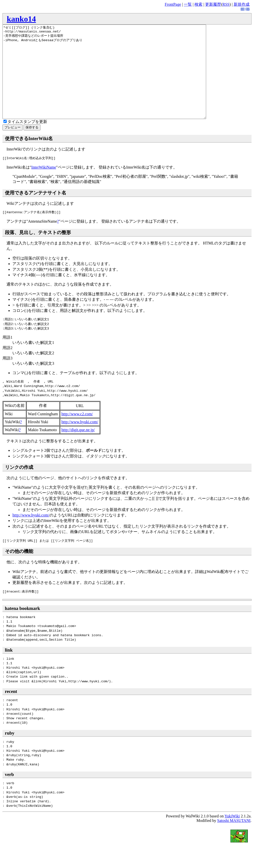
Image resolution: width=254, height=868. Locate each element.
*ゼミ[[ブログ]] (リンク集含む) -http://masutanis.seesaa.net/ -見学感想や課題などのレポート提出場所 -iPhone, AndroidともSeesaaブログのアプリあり (117, 81)
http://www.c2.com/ (77, 433)
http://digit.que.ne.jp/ (78, 448)
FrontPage (173, 4)
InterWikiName (44, 186)
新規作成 (242, 4)
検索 (198, 4)
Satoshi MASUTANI (234, 839)
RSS (226, 4)
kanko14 (21, 19)
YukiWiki (232, 835)
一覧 (188, 4)
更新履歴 (213, 4)
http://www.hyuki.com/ (80, 440)
